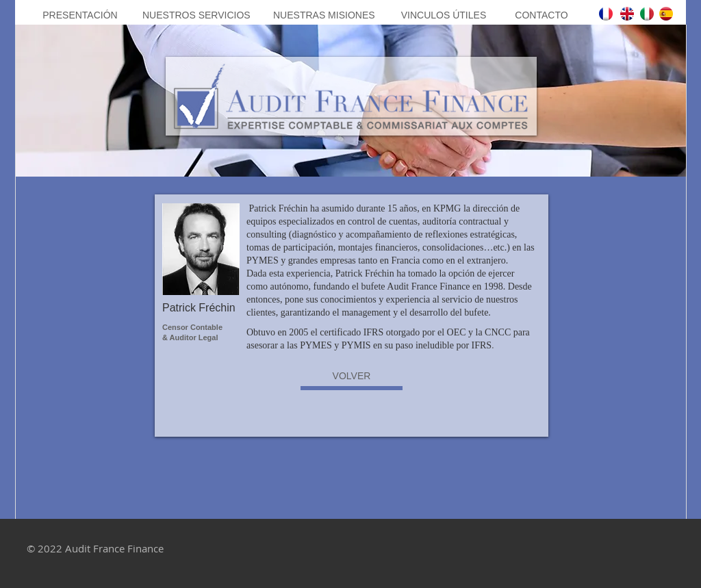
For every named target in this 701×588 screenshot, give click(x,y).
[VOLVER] (352, 376)
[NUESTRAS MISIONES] (324, 15)
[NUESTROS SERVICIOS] (196, 15)
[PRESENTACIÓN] (80, 15)
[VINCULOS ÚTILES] (444, 15)
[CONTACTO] (541, 15)
